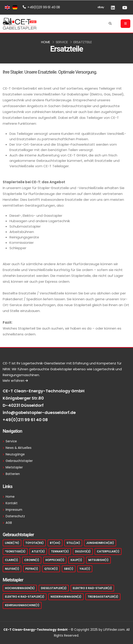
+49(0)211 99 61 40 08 (25, 420)
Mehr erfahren (15, 381)
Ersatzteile (83, 42)
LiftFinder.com (114, 630)
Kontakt (12, 503)
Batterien (13, 474)
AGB (9, 523)
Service (62, 42)
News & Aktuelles (19, 448)
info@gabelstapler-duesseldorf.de (39, 413)
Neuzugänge (15, 454)
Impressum (14, 510)
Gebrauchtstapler (19, 461)
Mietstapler (14, 467)
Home (46, 42)
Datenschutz (15, 516)
